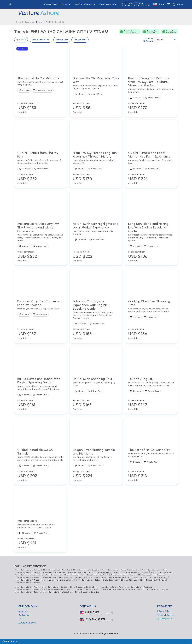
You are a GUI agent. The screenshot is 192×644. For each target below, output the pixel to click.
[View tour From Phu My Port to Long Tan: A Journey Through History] (96, 168)
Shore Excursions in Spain (162, 572)
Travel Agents (108, 4)
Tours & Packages (85, 4)
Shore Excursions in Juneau (28, 570)
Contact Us (24, 615)
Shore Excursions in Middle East (58, 592)
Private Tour (80, 40)
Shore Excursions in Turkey (136, 572)
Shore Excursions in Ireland (123, 575)
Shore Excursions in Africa (87, 592)
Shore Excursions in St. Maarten (57, 577)
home (19, 22)
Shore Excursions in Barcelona (29, 575)
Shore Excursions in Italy (54, 572)
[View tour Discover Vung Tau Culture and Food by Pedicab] (40, 320)
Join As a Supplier (27, 623)
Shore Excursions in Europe (55, 587)
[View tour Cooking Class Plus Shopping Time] (151, 320)
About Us (23, 611)
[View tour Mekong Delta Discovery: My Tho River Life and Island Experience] (40, 242)
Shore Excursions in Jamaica (60, 580)
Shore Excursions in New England (153, 589)
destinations (30, 22)
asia (40, 22)
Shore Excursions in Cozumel (151, 575)
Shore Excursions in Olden (88, 580)
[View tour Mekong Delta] (40, 534)
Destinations (50, 4)
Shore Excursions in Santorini (153, 580)
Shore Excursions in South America (119, 589)
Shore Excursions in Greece (28, 572)
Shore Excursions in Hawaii (61, 589)
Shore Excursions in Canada (28, 592)
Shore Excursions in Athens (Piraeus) (62, 575)
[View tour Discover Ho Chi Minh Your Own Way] (96, 95)
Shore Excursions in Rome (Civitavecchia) (121, 570)
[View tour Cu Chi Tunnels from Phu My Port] (40, 168)
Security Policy (164, 619)
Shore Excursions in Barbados (154, 577)
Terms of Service (165, 615)
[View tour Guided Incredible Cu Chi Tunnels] (40, 465)
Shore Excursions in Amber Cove (30, 580)
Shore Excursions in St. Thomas (123, 577)
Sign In (178, 4)
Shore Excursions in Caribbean (84, 587)
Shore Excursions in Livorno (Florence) (120, 580)
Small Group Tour (41, 40)
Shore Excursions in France (81, 572)
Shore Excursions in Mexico (88, 589)
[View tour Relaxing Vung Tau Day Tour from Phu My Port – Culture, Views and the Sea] (151, 95)
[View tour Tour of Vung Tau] (151, 394)
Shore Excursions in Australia (138, 587)
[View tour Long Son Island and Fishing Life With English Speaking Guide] (151, 242)
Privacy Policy (164, 611)
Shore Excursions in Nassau (28, 577)
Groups (66, 4)
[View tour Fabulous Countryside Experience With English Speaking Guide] (96, 320)
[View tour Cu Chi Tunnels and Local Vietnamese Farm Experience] (151, 168)
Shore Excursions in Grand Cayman (90, 577)
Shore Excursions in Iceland (155, 570)
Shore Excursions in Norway (108, 572)
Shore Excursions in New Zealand (30, 589)
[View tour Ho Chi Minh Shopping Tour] (96, 394)
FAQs (21, 619)
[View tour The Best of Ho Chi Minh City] (40, 95)
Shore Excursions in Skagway (86, 570)
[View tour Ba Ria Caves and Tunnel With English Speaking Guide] (40, 394)
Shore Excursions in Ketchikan (57, 570)
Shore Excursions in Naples (28, 582)
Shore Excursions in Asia (112, 587)
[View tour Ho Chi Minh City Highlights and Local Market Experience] (96, 242)
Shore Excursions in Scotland (95, 575)
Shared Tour (62, 40)
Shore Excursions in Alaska (28, 587)
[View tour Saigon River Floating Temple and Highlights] (96, 465)
